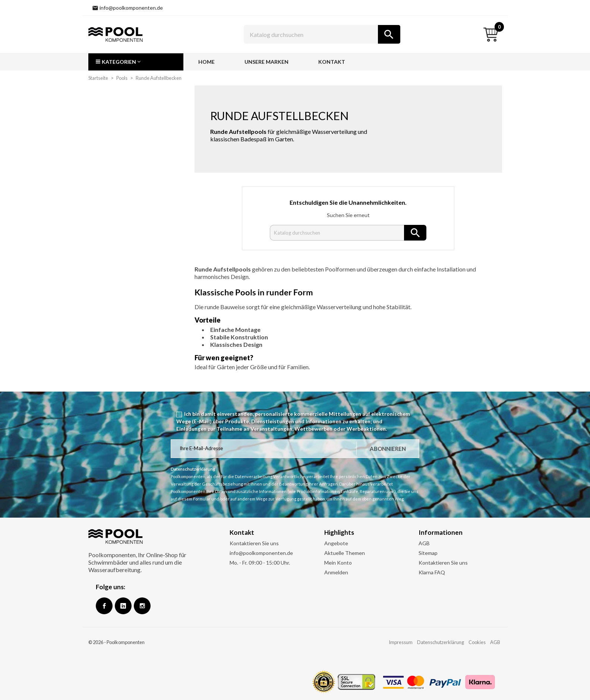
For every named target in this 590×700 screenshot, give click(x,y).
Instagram (142, 606)
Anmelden (336, 572)
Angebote (336, 543)
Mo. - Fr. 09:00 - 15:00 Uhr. (260, 563)
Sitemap (428, 553)
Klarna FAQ (432, 572)
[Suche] (322, 34)
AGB (424, 543)
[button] (136, 62)
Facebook (104, 606)
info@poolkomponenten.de (261, 553)
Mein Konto (338, 563)
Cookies (477, 642)
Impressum (401, 642)
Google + (123, 606)
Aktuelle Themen (345, 553)
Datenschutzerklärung (441, 642)
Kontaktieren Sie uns (254, 543)
